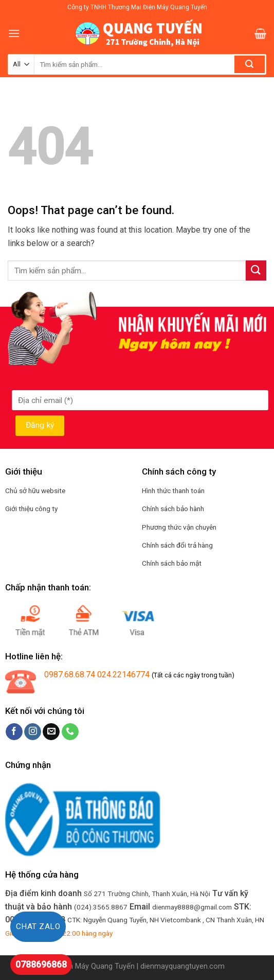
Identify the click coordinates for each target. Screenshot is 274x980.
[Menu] (14, 33)
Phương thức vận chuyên (179, 527)
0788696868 (41, 964)
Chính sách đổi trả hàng (177, 545)
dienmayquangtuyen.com (182, 966)
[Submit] (256, 270)
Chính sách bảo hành (173, 509)
